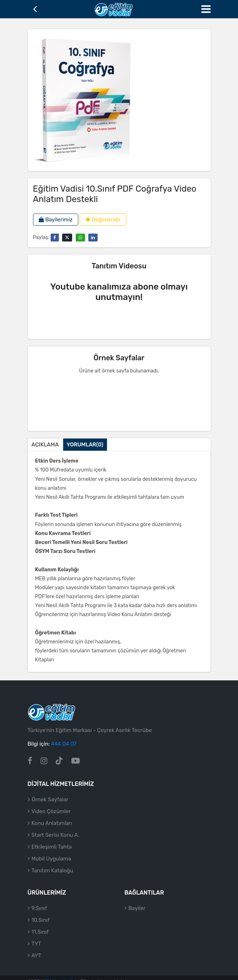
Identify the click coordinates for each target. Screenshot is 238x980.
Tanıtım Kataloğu (52, 879)
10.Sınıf (41, 929)
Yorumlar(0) (85, 445)
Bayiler (137, 917)
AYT (36, 964)
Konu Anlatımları (52, 832)
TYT (36, 952)
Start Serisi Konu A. (55, 844)
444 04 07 (64, 753)
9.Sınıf (39, 917)
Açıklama (45, 445)
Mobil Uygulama (51, 867)
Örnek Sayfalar (50, 808)
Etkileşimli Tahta (52, 855)
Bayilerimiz (56, 220)
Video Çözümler (51, 820)
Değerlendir (103, 220)
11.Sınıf (40, 941)
